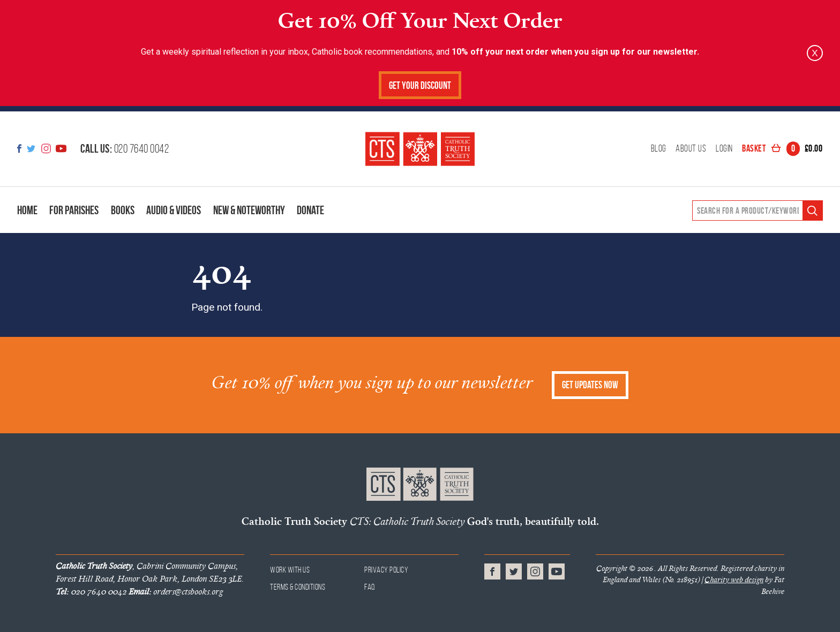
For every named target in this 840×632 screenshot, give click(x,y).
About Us (691, 149)
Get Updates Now (590, 385)
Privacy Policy (386, 570)
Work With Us (290, 570)
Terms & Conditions (298, 587)
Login (724, 149)
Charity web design (734, 580)
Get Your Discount (420, 85)
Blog (659, 149)
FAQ (370, 587)
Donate (310, 210)
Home (27, 210)
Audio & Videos (174, 210)
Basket (782, 149)
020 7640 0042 (125, 148)
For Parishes (74, 210)
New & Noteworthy (249, 210)
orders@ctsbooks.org (176, 591)
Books (123, 210)
